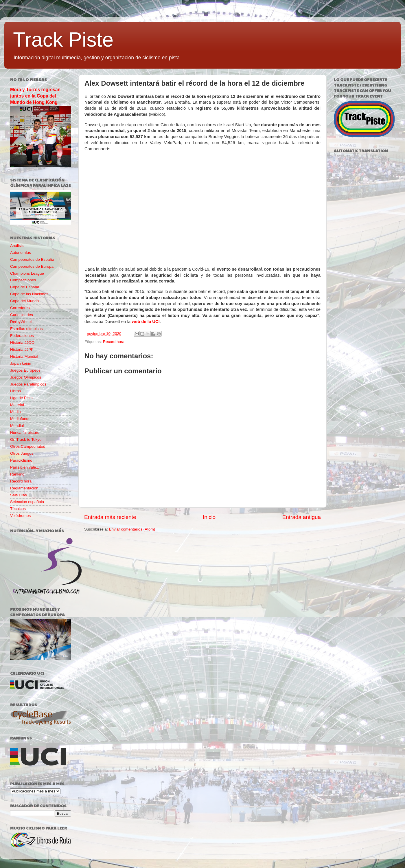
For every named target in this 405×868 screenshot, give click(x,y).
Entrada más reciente (110, 517)
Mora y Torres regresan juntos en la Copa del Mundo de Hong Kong (35, 96)
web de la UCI (146, 322)
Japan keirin (21, 363)
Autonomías (21, 253)
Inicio (209, 517)
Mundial (17, 426)
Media (15, 412)
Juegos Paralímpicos (28, 384)
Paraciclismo (21, 460)
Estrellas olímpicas (26, 329)
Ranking (17, 474)
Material (17, 405)
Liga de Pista (21, 398)
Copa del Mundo (24, 301)
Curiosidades (22, 315)
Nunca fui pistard (25, 433)
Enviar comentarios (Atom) (132, 529)
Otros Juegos (22, 453)
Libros (15, 391)
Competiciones (23, 280)
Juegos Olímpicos (26, 377)
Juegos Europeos (25, 370)
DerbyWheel (21, 322)
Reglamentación (24, 488)
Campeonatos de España (32, 259)
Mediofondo (20, 419)
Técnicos (18, 509)
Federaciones (22, 336)
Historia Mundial (24, 356)
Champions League (27, 273)
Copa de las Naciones (29, 294)
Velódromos (20, 516)
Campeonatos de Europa (32, 266)
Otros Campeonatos (28, 446)
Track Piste (63, 40)
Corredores (20, 308)
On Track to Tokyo (26, 439)
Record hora (114, 342)
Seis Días (19, 495)
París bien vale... (25, 467)
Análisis (17, 246)
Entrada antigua (302, 517)
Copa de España (25, 287)
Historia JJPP (22, 349)
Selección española (27, 502)
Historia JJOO (22, 343)
